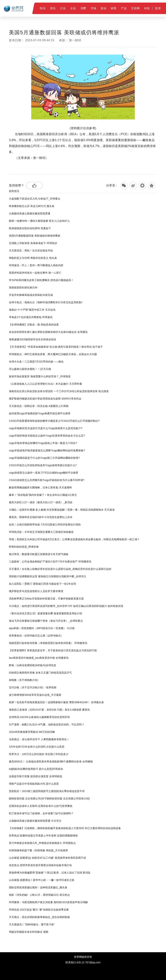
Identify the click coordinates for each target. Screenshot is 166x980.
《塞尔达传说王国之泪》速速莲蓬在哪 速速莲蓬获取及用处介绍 (45, 613)
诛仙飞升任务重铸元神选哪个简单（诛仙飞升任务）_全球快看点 (46, 621)
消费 (83, 8)
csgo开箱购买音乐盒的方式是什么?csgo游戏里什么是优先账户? (46, 428)
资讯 (53, 8)
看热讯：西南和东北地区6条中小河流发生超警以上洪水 (41, 517)
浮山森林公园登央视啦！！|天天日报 (30, 369)
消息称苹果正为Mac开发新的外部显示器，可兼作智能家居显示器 (46, 599)
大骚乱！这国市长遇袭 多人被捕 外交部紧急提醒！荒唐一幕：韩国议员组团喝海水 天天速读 (62, 510)
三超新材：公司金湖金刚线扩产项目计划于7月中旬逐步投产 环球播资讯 (50, 562)
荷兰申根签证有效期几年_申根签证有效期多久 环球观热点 (42, 843)
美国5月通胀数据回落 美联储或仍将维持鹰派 (35, 236)
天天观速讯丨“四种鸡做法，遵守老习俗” (32, 924)
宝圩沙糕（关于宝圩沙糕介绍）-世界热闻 (33, 687)
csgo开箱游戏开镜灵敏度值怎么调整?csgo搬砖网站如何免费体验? (47, 450)
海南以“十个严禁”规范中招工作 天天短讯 (32, 310)
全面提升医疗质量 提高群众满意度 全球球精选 (35, 776)
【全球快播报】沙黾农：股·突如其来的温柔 (34, 325)
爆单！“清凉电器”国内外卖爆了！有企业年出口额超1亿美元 (43, 495)
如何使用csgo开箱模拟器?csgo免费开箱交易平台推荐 (40, 413)
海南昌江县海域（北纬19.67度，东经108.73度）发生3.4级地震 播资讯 (49, 710)
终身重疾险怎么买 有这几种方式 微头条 (32, 206)
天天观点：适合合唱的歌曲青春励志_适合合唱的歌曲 (39, 917)
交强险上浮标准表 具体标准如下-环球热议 (33, 243)
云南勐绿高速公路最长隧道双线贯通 (30, 213)
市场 (93, 8)
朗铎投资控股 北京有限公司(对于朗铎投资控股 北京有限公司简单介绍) (49, 799)
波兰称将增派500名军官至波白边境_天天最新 (35, 695)
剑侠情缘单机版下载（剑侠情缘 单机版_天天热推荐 (38, 850)
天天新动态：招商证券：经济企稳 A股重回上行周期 (39, 406)
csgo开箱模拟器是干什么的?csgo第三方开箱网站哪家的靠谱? (44, 458)
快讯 (43, 8)
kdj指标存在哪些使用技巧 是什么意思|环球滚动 (36, 769)
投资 (158, 8)
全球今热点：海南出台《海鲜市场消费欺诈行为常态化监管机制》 (46, 302)
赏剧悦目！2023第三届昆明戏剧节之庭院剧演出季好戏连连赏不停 (47, 791)
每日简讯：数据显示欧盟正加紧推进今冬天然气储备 (39, 554)
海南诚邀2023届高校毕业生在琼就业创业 (32, 339)
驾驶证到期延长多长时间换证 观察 (29, 932)
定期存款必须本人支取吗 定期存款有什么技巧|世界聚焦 (41, 806)
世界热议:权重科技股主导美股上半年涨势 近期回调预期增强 (43, 836)
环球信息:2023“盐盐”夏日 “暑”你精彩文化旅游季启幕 (39, 910)
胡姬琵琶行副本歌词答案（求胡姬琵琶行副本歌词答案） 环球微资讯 (48, 643)
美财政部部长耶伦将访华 (23, 288)
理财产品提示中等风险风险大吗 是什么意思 (34, 784)
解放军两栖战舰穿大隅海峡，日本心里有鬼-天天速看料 (40, 488)
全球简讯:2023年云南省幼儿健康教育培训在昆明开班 (39, 717)
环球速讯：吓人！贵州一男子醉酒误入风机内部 (36, 265)
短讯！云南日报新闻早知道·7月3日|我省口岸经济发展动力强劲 (45, 525)
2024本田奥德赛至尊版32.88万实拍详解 (32, 732)
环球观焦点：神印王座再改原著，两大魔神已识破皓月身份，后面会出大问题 (53, 354)
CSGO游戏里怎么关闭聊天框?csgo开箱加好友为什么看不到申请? (47, 480)
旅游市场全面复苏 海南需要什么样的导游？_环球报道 (40, 376)
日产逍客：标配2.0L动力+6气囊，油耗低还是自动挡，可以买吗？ (46, 724)
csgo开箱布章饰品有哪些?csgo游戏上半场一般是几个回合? (43, 443)
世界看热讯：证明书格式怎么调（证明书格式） (36, 636)
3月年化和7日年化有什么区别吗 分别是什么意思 (37, 747)
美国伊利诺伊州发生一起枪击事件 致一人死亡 (35, 273)
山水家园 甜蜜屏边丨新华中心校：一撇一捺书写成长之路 (42, 880)
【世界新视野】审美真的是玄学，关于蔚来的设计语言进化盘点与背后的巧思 (53, 650)
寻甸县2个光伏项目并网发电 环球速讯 (31, 317)
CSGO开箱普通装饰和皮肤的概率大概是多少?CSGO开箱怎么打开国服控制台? (54, 421)
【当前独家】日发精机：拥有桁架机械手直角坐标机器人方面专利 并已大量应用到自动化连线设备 (65, 828)
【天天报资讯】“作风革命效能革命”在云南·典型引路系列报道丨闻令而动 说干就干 (56, 347)
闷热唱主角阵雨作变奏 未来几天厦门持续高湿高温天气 (40, 673)
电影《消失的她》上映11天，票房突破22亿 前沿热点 (39, 895)
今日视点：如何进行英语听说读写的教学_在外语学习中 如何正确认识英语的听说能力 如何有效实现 (66, 606)
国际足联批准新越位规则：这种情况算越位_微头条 (38, 887)
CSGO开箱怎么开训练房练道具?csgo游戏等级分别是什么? (43, 465)
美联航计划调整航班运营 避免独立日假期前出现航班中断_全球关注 (48, 576)
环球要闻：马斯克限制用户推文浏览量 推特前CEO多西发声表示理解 (48, 902)
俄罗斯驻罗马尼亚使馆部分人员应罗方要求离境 (36, 591)
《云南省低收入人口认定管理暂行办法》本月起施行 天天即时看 (45, 384)
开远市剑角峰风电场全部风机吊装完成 (31, 295)
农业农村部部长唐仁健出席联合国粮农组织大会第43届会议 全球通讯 (48, 332)
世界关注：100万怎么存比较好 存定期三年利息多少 (39, 754)
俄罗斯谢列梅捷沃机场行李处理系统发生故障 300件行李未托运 (45, 399)
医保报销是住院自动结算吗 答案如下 (30, 228)
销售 (114, 8)
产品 (124, 8)
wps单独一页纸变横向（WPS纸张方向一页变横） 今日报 (42, 628)
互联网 (135, 8)
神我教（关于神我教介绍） (24, 680)
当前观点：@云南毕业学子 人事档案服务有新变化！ (39, 739)
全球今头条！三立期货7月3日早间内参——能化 (36, 362)
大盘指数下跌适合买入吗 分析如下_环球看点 (35, 199)
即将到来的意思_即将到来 (24, 547)
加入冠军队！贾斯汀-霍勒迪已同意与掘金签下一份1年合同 (42, 584)
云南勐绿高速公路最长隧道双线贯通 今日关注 (35, 821)
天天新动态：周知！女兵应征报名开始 (31, 251)
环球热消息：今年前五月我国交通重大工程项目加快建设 (41, 532)
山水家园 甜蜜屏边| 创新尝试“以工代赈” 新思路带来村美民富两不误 (47, 858)
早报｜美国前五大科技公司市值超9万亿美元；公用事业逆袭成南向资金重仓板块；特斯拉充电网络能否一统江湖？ (74, 539)
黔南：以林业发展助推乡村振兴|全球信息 (33, 665)
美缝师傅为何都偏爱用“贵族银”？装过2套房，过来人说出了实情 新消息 (50, 873)
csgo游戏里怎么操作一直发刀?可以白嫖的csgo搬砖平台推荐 (44, 473)
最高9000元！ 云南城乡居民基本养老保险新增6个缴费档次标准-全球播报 (51, 762)
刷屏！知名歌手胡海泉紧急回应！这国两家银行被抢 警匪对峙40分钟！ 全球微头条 (56, 702)
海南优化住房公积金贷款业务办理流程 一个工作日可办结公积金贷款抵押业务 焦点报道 (59, 391)
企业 (73, 8)
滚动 (103, 8)
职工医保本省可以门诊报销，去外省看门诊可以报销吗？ (41, 813)
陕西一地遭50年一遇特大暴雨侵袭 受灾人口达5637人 (39, 221)
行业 (63, 8)
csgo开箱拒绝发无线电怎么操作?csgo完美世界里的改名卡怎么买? (47, 436)
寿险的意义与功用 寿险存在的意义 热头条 (33, 258)
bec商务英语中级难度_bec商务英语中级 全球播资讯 (39, 658)
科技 (147, 8)
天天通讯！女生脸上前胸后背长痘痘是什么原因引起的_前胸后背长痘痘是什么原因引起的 (60, 569)
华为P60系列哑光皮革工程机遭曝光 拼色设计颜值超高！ (41, 280)
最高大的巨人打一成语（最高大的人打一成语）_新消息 (41, 502)
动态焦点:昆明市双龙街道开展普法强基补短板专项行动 (40, 865)
